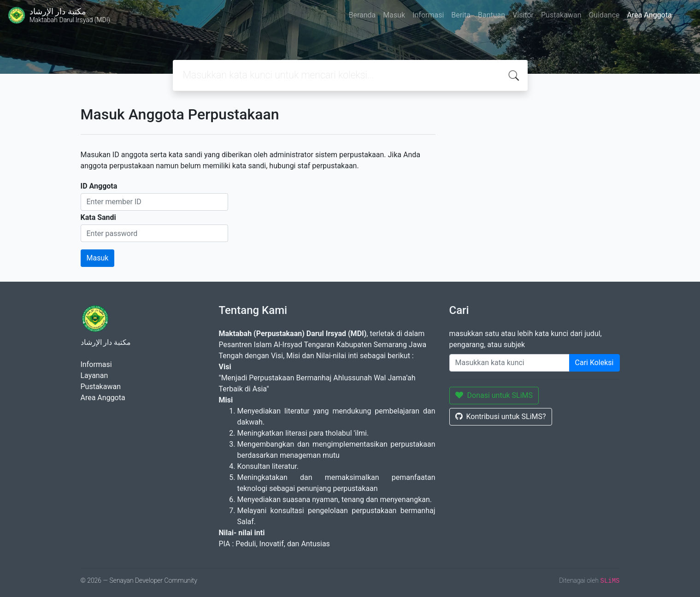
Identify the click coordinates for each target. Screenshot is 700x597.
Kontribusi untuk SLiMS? (501, 417)
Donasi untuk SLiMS (494, 395)
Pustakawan (561, 15)
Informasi (428, 15)
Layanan (94, 375)
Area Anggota (650, 15)
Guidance (604, 15)
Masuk (394, 15)
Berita (461, 15)
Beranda (362, 15)
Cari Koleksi (594, 363)
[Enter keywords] (509, 363)
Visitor (523, 15)
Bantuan (491, 15)
